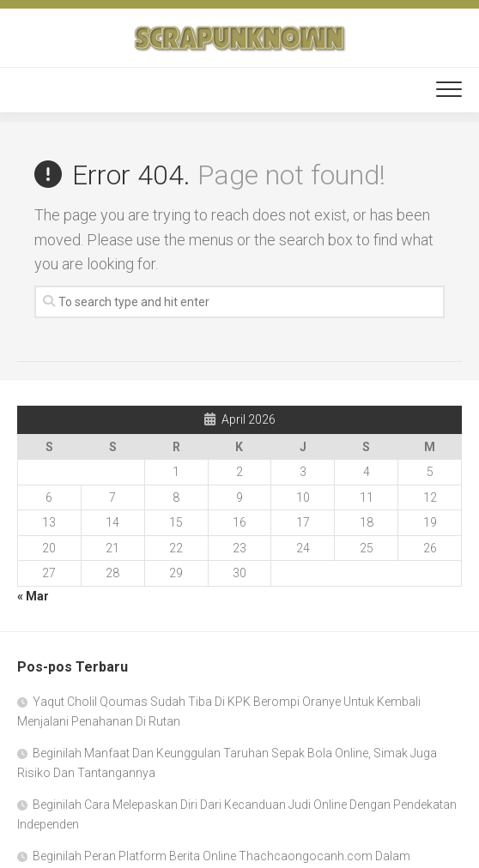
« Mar (33, 596)
